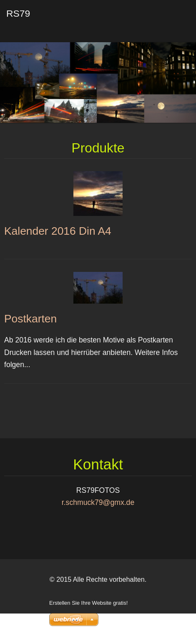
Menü (173, 19)
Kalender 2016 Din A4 (58, 231)
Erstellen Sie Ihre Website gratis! (88, 603)
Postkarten (30, 319)
